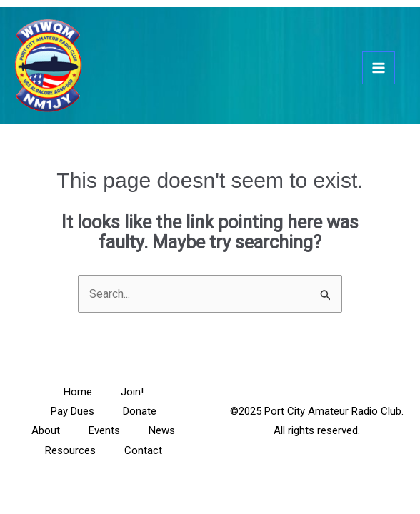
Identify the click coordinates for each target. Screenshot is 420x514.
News (162, 430)
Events (104, 430)
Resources (70, 450)
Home (78, 392)
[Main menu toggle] (379, 68)
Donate (140, 411)
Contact (143, 450)
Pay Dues (72, 411)
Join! (132, 392)
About (46, 430)
